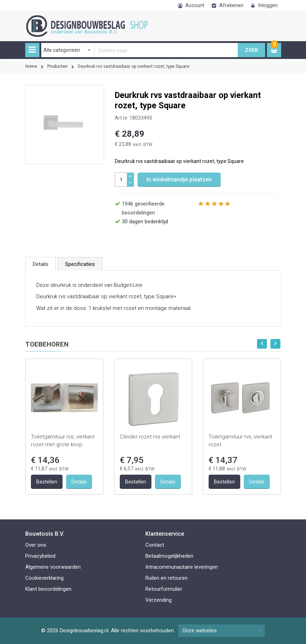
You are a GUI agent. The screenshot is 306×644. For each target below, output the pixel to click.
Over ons (36, 545)
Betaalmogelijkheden (169, 556)
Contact (155, 545)
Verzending (159, 600)
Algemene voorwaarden (53, 567)
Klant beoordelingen (48, 589)
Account (195, 5)
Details (41, 264)
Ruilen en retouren (167, 578)
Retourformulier (164, 589)
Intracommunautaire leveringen (182, 567)
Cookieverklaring (44, 578)
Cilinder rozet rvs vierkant (150, 437)
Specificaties (80, 264)
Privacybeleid (40, 556)
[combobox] (140, 50)
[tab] (41, 264)
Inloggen (268, 5)
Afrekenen (231, 5)
